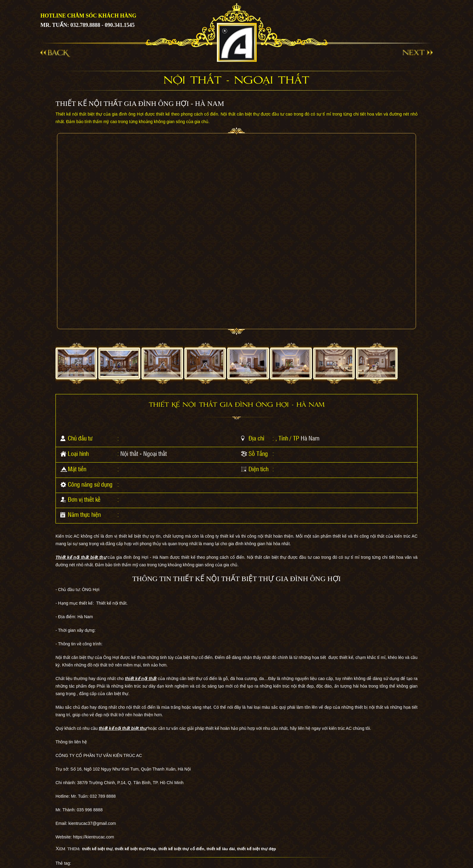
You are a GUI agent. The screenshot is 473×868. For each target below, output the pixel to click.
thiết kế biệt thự (97, 849)
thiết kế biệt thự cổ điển (181, 849)
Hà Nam (310, 438)
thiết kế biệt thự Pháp (136, 849)
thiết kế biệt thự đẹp (257, 849)
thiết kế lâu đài (221, 849)
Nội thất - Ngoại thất (144, 453)
